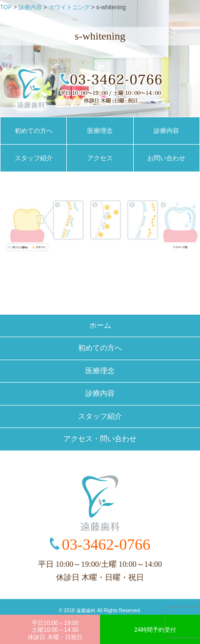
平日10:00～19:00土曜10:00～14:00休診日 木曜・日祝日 (55, 630)
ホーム (100, 325)
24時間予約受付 (155, 630)
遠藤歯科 (86, 611)
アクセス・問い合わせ (100, 439)
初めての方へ (34, 131)
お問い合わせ (166, 158)
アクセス (100, 158)
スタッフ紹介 (34, 158)
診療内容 (166, 131)
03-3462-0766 (106, 544)
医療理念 (100, 131)
